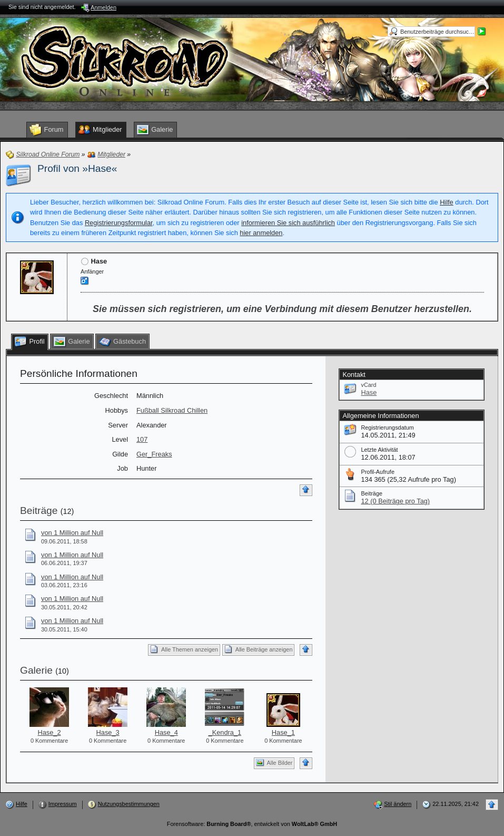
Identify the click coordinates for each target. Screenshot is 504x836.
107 (142, 439)
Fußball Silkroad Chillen (172, 410)
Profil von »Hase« (77, 168)
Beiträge (39, 511)
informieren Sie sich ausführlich (288, 223)
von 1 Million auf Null (72, 533)
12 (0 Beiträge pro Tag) (395, 501)
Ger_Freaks (154, 454)
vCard (368, 385)
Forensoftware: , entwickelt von (252, 824)
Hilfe (447, 202)
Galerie (36, 670)
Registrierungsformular (119, 223)
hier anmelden (261, 233)
